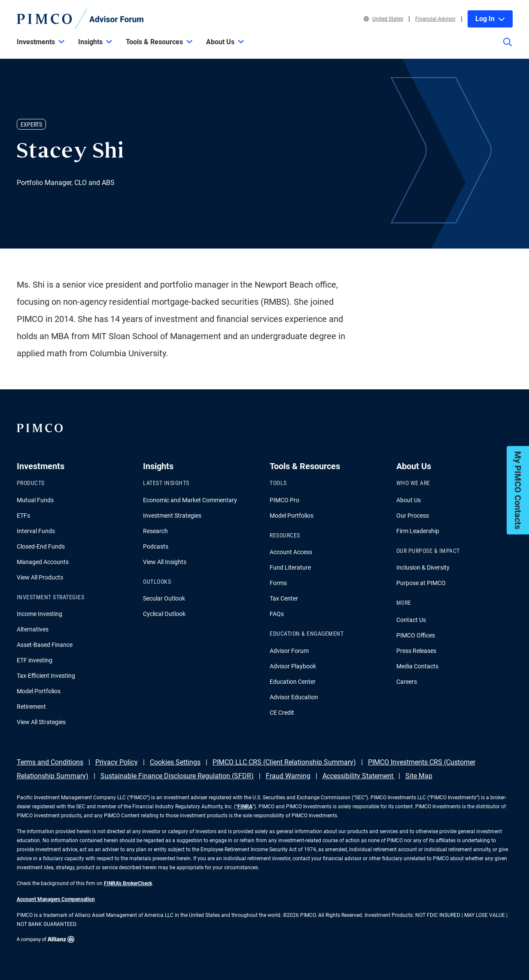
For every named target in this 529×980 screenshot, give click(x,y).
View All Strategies (41, 722)
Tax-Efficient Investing (46, 676)
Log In (490, 19)
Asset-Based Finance (45, 645)
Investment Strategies (172, 516)
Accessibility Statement (359, 776)
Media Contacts (417, 666)
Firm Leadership (418, 531)
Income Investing (40, 614)
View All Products (40, 577)
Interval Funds (36, 531)
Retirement (31, 707)
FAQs (277, 614)
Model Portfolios (39, 691)
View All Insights (165, 562)
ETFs (23, 516)
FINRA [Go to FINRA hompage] (245, 807)
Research (155, 531)
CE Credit (282, 713)
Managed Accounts (43, 562)
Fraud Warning (288, 776)
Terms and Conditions (50, 762)
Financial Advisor (435, 19)
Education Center (293, 682)
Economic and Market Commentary (190, 500)
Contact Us (411, 620)
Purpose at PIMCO (421, 583)
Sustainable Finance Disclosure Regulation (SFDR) (177, 776)
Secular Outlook (164, 598)
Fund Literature (290, 567)
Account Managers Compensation (56, 899)
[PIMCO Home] (80, 19)
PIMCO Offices (416, 635)
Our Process (413, 516)
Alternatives (33, 629)
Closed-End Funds (41, 546)
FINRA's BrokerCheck (128, 883)
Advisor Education (294, 697)
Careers (407, 682)
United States (383, 19)
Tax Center (284, 598)
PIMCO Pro (284, 500)
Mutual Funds (35, 500)
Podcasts (156, 546)
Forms (278, 583)
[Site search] (508, 48)
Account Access (291, 552)
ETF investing (35, 660)
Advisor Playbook (293, 666)
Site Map (419, 776)
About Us (409, 500)
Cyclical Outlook (164, 614)
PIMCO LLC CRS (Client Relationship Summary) (284, 762)
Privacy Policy (117, 762)
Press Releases (416, 651)
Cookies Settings (175, 762)
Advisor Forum (289, 651)
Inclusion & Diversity (423, 567)
